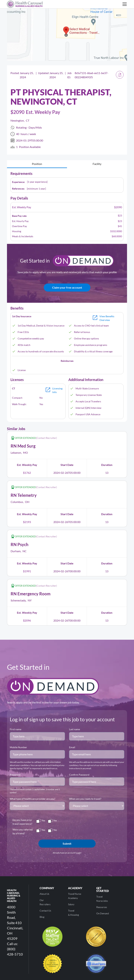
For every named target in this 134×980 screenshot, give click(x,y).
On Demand (103, 913)
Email (72, 747)
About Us (44, 894)
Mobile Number (18, 747)
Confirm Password (79, 775)
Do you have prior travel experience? (22, 822)
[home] (25, 4)
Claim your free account (67, 287)
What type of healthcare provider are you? (33, 799)
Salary (71, 904)
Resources (102, 907)
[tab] (37, 164)
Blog (42, 917)
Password (15, 775)
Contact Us (45, 911)
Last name (75, 729)
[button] (124, 4)
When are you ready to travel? (85, 799)
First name (16, 729)
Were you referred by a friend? (23, 831)
